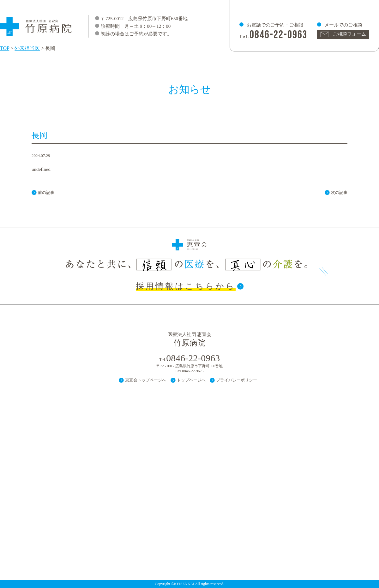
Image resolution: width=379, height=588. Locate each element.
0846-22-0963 (279, 35)
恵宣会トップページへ (146, 380)
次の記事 (339, 192)
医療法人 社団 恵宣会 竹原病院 (36, 23)
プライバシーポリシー (237, 380)
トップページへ (191, 380)
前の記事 (46, 192)
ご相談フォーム (349, 34)
